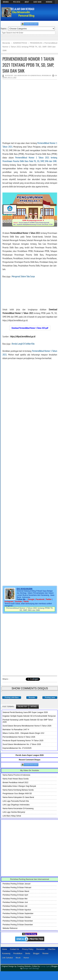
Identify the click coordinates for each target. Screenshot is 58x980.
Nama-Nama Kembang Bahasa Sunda (18, 790)
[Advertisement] (28, 111)
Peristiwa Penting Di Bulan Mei (15, 899)
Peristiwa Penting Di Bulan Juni (15, 902)
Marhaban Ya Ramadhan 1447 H (16, 730)
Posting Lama (50, 698)
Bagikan (36, 679)
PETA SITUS (17, 2)
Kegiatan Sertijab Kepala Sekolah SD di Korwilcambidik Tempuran (29, 716)
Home (5, 949)
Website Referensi (10, 928)
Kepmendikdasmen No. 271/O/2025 (17, 748)
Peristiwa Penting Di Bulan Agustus (17, 910)
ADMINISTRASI (36, 76)
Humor (26, 958)
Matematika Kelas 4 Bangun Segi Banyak (19, 786)
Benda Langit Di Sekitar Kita (23, 344)
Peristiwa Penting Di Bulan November (18, 921)
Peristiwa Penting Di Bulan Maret (16, 891)
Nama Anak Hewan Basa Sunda (16, 779)
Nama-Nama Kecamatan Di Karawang (18, 808)
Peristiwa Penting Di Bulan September (18, 913)
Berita (28, 953)
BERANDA (6, 2)
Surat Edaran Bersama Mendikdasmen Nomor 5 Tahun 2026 (27, 726)
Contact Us (14, 949)
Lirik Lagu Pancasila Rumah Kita (16, 801)
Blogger (36, 953)
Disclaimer (41, 949)
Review (45, 953)
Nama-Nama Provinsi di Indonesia (16, 775)
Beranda (32, 698)
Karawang (6, 953)
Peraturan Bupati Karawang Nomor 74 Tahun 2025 (23, 741)
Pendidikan (18, 953)
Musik (18, 958)
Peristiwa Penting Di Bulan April (15, 895)
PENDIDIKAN (46, 76)
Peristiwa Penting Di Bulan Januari (17, 884)
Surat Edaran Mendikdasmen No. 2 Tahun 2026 (22, 744)
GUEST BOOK (37, 2)
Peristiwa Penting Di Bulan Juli (15, 906)
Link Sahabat (7, 958)
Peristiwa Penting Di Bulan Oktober (17, 917)
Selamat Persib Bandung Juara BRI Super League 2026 (25, 712)
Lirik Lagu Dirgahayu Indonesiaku (16, 805)
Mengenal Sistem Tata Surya (23, 276)
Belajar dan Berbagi (31, 968)
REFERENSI (49, 2)
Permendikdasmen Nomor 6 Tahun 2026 (19, 737)
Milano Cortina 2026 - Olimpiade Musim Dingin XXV (23, 733)
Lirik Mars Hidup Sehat (12, 816)
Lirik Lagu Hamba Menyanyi (14, 812)
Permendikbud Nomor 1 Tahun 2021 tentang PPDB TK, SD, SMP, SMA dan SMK (28, 65)
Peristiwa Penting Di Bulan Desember (18, 925)
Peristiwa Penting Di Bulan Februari (17, 888)
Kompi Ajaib (45, 966)
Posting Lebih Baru (12, 698)
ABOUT (27, 2)
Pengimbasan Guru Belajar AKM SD (17, 794)
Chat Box (52, 949)
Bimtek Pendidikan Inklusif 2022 (15, 783)
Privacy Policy (28, 949)
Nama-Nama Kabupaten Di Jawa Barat (18, 797)
